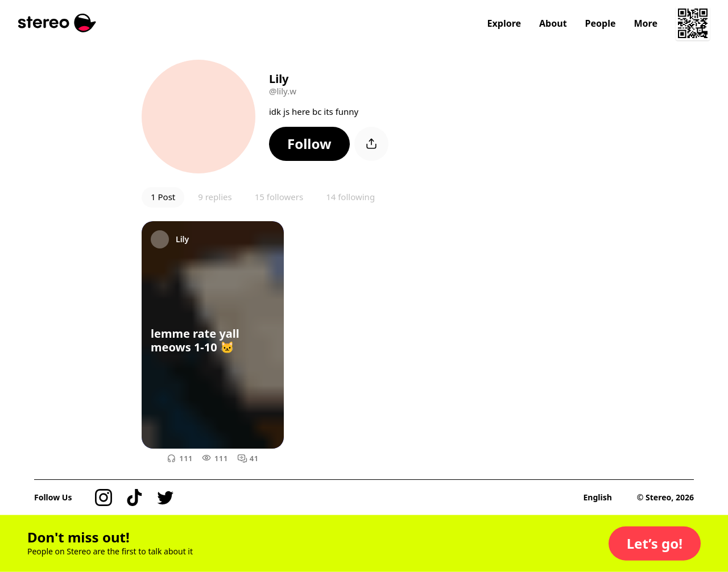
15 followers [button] (279, 197)
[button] (309, 144)
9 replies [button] (215, 197)
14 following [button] (350, 197)
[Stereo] (57, 23)
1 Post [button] (163, 197)
